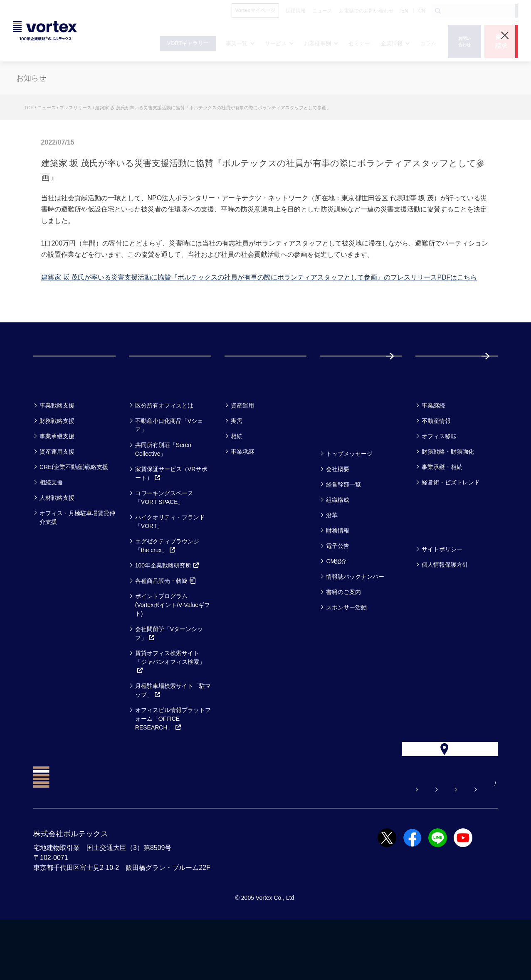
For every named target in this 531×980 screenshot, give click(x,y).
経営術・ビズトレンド (451, 525)
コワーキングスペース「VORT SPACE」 (164, 540)
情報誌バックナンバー (355, 619)
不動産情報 (436, 463)
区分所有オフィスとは (164, 448)
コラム (431, 426)
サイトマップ (446, 844)
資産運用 (242, 448)
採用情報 (442, 377)
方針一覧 (435, 570)
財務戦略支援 (57, 463)
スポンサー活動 (346, 650)
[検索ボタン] (438, 11)
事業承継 (242, 494)
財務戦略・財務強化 (448, 494)
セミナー (340, 426)
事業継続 (433, 448)
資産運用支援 (57, 494)
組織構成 (338, 542)
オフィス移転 (439, 479)
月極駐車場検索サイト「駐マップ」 (173, 733)
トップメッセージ (349, 496)
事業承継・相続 (442, 509)
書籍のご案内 (343, 634)
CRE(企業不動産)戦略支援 (74, 509)
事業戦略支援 (57, 448)
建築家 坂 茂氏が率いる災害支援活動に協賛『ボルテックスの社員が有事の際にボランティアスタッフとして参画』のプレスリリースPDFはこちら (259, 277)
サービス (149, 426)
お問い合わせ (308, 844)
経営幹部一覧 (343, 527)
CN (422, 11)
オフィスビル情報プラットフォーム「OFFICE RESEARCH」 (173, 761)
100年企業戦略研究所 (167, 608)
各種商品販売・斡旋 (165, 623)
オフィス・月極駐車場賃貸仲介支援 (77, 560)
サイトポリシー (442, 592)
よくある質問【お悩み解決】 (233, 844)
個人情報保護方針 (445, 607)
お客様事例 (250, 426)
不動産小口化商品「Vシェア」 (169, 468)
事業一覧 (53, 426)
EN (405, 11)
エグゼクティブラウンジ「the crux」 (167, 588)
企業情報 (340, 474)
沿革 (332, 558)
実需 (237, 463)
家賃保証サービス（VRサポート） (171, 516)
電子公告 (338, 588)
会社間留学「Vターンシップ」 (169, 676)
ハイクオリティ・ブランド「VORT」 (170, 564)
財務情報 (338, 573)
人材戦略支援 (57, 540)
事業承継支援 (57, 479)
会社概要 (338, 511)
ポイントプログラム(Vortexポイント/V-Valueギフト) (173, 647)
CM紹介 (336, 604)
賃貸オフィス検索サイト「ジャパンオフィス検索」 (170, 704)
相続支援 (51, 525)
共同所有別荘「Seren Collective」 (163, 492)
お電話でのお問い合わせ (377, 844)
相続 (237, 479)
